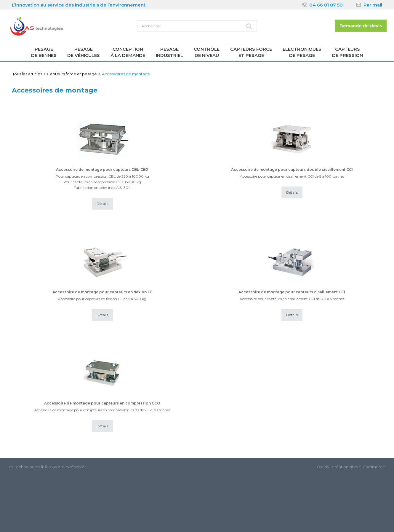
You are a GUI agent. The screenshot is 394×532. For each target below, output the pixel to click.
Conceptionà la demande (128, 52)
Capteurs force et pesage (72, 74)
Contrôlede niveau (207, 52)
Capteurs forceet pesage (251, 52)
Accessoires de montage (126, 74)
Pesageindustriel (169, 52)
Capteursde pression (347, 52)
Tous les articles (27, 74)
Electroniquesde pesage (302, 52)
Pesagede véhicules (84, 52)
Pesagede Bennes (44, 52)
